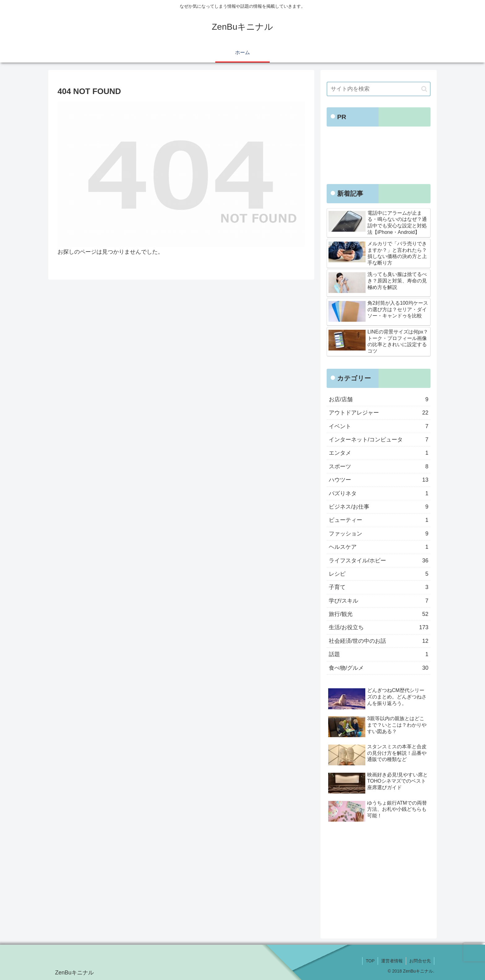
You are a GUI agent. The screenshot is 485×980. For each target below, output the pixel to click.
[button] (424, 89)
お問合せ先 (420, 961)
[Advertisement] (379, 157)
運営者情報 (392, 961)
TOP (370, 961)
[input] (379, 89)
